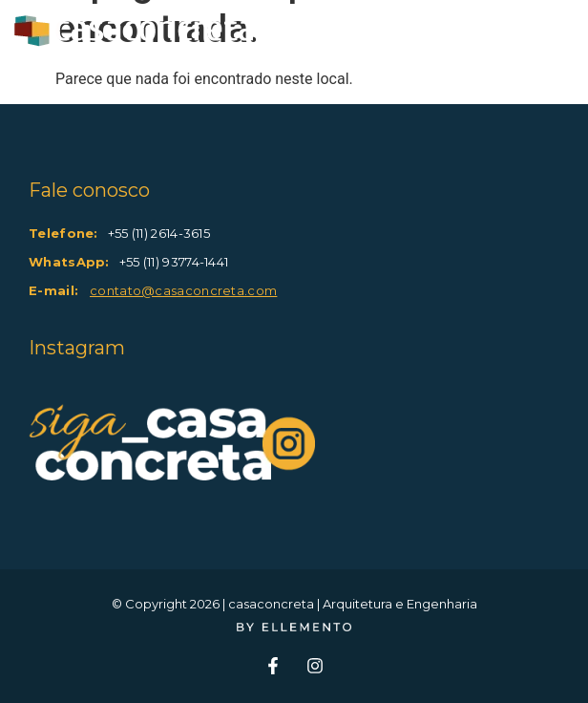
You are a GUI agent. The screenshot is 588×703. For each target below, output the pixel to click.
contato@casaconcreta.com (183, 290)
